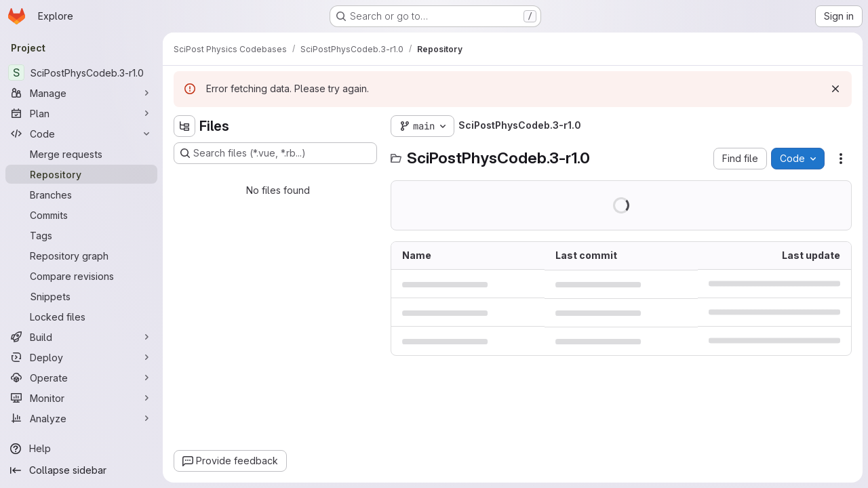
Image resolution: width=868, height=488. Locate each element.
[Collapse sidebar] (81, 470)
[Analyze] (81, 418)
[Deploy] (81, 357)
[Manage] (81, 93)
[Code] (81, 134)
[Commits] (81, 215)
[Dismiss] (835, 89)
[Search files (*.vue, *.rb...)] (275, 153)
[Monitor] (81, 398)
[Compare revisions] (81, 276)
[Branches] (81, 195)
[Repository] (81, 174)
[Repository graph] (81, 256)
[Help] (81, 449)
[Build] (81, 337)
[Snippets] (81, 296)
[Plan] (81, 113)
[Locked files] (81, 317)
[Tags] (81, 235)
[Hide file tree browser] (184, 126)
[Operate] (81, 378)
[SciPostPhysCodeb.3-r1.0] (81, 73)
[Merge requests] (81, 154)
